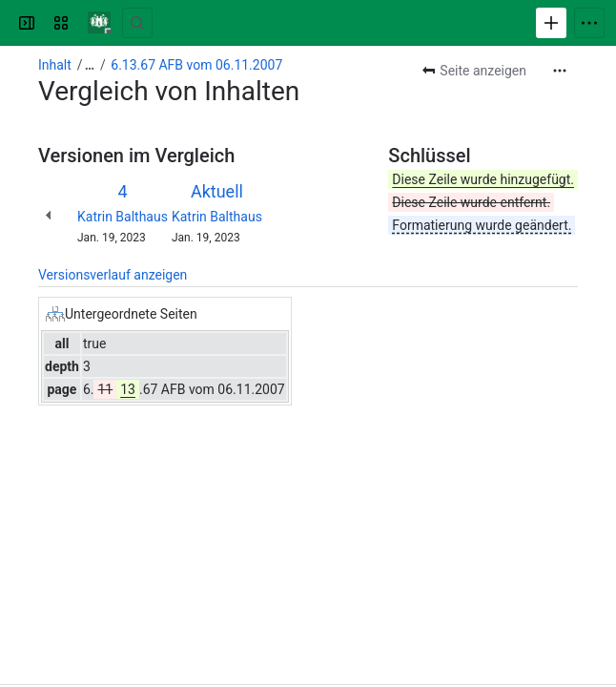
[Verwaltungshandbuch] (99, 23)
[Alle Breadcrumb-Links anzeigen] (90, 65)
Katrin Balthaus (123, 217)
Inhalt (55, 65)
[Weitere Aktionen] (560, 71)
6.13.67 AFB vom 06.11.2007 (196, 65)
